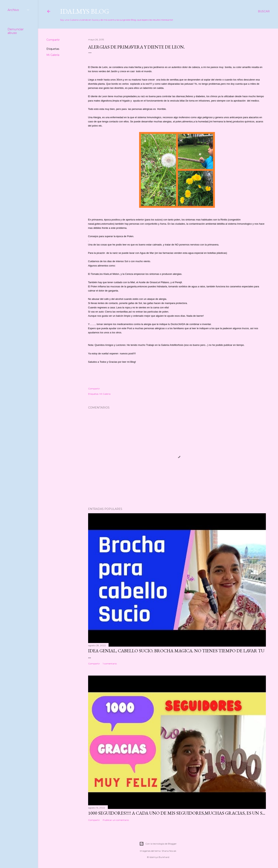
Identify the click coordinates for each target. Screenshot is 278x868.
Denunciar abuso (16, 31)
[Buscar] (264, 11)
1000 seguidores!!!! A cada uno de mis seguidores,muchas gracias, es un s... (177, 813)
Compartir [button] (53, 40)
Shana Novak (169, 851)
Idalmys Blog (85, 11)
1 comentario (110, 664)
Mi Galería (53, 55)
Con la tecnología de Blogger (158, 844)
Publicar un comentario (116, 820)
